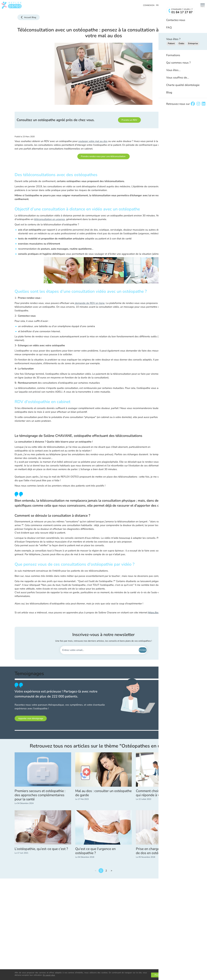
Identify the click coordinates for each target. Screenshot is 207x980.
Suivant (111, 871)
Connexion (149, 5)
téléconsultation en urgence (49, 219)
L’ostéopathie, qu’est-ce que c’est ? (41, 849)
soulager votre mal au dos (93, 141)
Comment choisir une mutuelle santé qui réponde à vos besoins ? (164, 793)
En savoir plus (49, 975)
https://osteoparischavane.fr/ (164, 613)
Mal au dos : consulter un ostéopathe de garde (103, 793)
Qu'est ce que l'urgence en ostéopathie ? (95, 851)
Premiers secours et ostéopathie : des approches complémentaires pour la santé (40, 795)
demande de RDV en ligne (89, 303)
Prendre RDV (163, 5)
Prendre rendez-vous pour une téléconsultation (103, 156)
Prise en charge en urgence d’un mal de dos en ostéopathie (164, 851)
